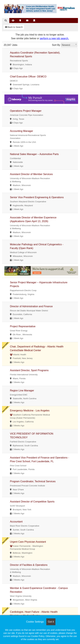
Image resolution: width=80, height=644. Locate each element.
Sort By (56, 45)
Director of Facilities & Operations (29, 565)
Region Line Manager (22, 391)
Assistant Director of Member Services (31, 174)
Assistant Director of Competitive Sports (32, 502)
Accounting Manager (21, 131)
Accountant (16, 522)
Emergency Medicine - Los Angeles (30, 411)
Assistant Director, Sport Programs (29, 370)
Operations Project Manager (26, 111)
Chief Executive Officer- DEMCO (28, 77)
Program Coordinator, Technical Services (33, 481)
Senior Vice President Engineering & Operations (37, 197)
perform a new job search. (54, 38)
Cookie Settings (35, 622)
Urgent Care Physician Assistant (28, 542)
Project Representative (23, 326)
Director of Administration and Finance (31, 306)
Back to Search (14, 27)
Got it (51, 622)
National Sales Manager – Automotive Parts (34, 154)
